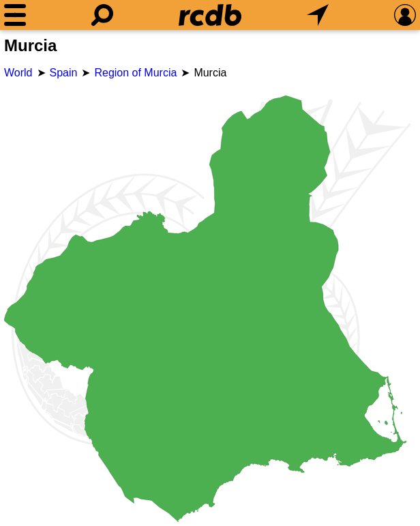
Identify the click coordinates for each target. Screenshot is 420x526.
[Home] (210, 15)
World (18, 73)
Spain (64, 73)
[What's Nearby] (318, 15)
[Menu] (15, 15)
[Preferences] (405, 15)
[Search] (102, 15)
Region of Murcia (135, 73)
